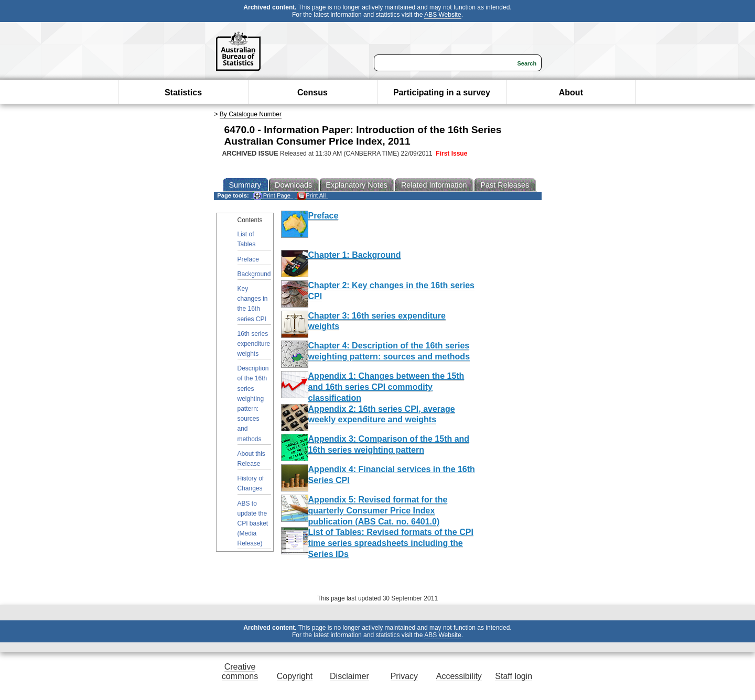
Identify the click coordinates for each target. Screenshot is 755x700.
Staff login (514, 676)
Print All (311, 196)
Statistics (183, 92)
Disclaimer (349, 676)
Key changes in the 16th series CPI (253, 304)
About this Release (251, 459)
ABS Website (443, 15)
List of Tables (247, 239)
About (571, 92)
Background (254, 274)
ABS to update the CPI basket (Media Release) (253, 524)
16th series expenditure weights (254, 344)
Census (312, 92)
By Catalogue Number (251, 114)
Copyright (295, 676)
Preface (248, 259)
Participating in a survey (442, 92)
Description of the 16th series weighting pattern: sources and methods (253, 403)
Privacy (404, 676)
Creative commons (240, 671)
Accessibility (459, 676)
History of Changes (251, 483)
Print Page (272, 196)
